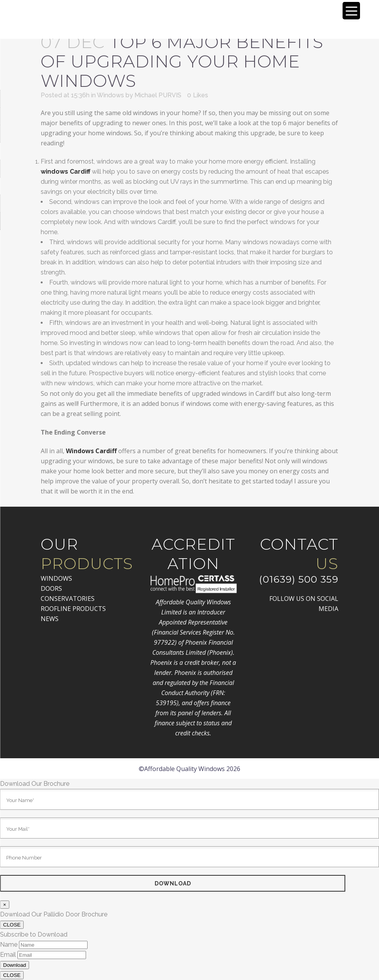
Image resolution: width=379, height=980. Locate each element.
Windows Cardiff (91, 451)
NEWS (50, 619)
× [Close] (5, 905)
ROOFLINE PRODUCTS (73, 609)
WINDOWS (56, 578)
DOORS (51, 588)
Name (9, 945)
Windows (110, 95)
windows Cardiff (65, 172)
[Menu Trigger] (351, 11)
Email (8, 955)
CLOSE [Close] (12, 925)
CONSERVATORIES (68, 599)
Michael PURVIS (158, 95)
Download (15, 965)
